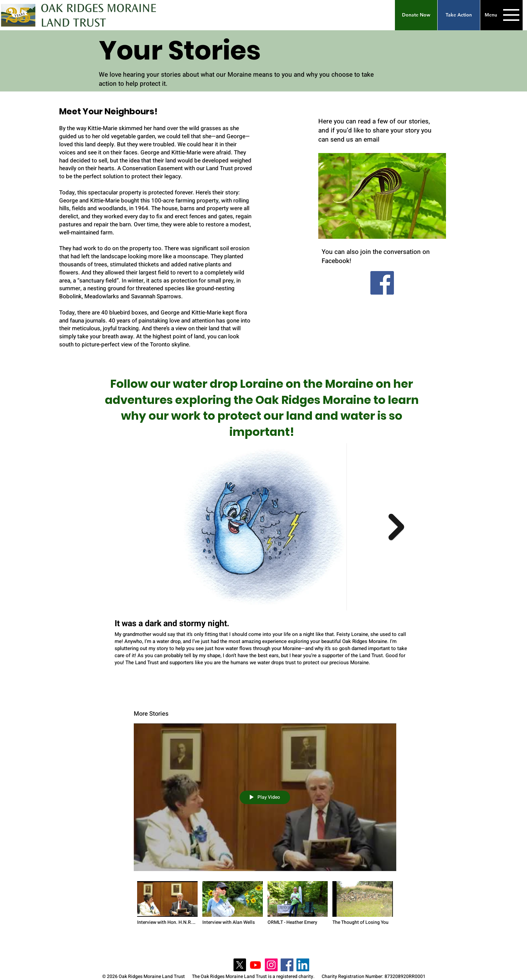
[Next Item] (396, 527)
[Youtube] (255, 965)
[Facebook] (382, 283)
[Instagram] (271, 965)
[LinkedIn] (303, 965)
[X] (240, 965)
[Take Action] (459, 15)
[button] (416, 15)
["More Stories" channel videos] (265, 905)
